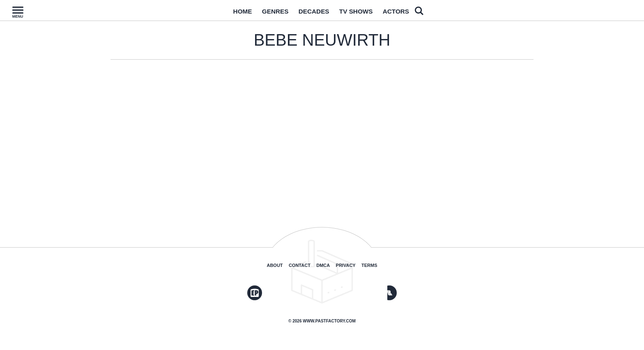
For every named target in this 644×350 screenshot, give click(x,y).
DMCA (323, 265)
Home (232, 14)
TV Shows (361, 14)
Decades (313, 14)
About (275, 265)
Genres (269, 14)
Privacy (346, 265)
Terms (369, 265)
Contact (300, 265)
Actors (406, 14)
